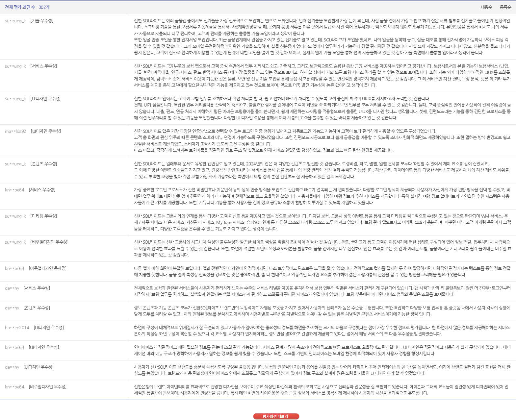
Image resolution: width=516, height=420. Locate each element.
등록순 (506, 7)
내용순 (487, 7)
